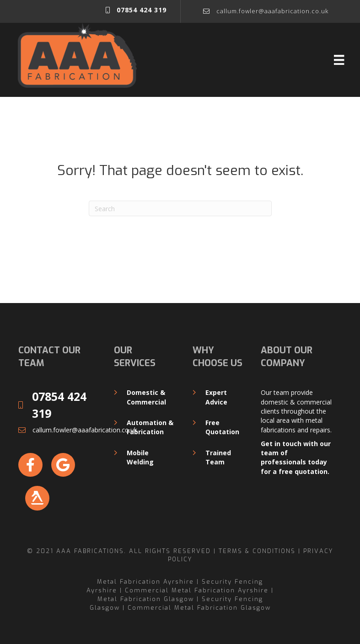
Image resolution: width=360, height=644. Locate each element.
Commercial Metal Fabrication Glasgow (199, 607)
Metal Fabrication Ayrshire (145, 582)
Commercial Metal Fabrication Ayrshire (197, 590)
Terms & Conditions (257, 551)
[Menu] (339, 60)
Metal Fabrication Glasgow (146, 599)
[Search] (180, 208)
